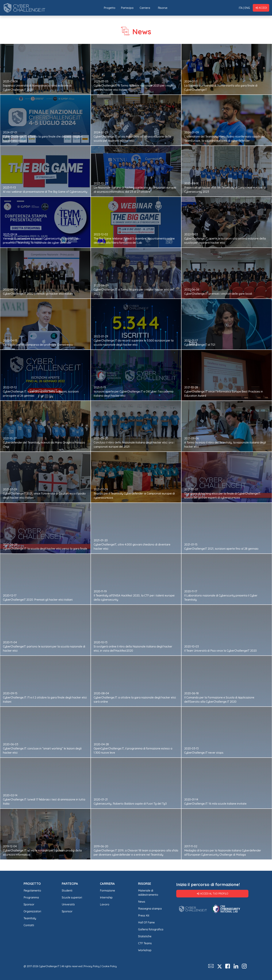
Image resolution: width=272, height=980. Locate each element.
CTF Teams (145, 943)
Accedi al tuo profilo (212, 894)
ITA (241, 8)
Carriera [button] (145, 8)
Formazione (107, 890)
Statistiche (145, 936)
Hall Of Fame (146, 922)
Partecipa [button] (127, 8)
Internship (106, 897)
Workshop (145, 950)
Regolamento (32, 890)
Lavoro (105, 904)
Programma (31, 897)
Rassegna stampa (150, 909)
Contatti (29, 925)
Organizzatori (32, 911)
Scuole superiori (72, 897)
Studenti (67, 890)
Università (68, 904)
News (142, 902)
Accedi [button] (261, 8)
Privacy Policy (92, 966)
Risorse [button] (163, 8)
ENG (247, 8)
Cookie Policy (109, 966)
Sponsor (29, 904)
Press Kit (144, 915)
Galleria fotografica (151, 929)
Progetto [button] (110, 8)
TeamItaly (30, 918)
